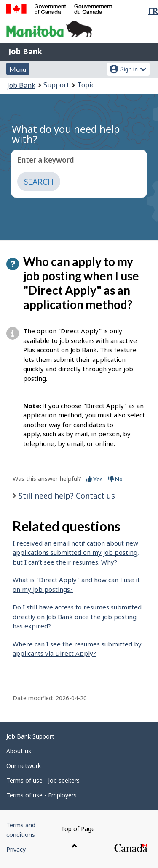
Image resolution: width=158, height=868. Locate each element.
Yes (94, 479)
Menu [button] (18, 69)
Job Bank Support (30, 736)
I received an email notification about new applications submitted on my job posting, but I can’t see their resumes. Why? (76, 553)
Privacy (16, 849)
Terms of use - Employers (42, 795)
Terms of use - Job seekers (43, 780)
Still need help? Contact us (66, 496)
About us (19, 751)
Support (56, 85)
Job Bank (25, 51)
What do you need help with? (66, 134)
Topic (86, 85)
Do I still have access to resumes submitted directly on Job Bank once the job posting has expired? (77, 616)
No (115, 479)
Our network (24, 766)
